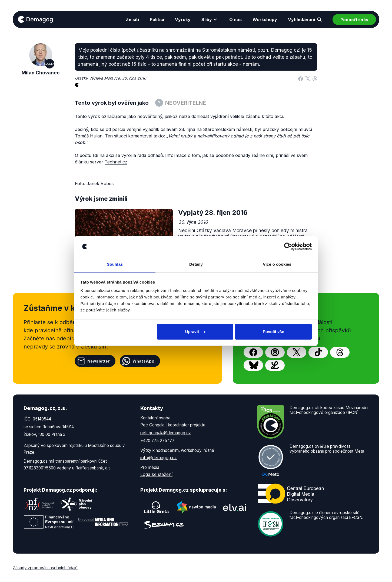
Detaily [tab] (196, 264)
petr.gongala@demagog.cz (166, 433)
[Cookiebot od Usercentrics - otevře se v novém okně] (288, 246)
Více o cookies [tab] (277, 264)
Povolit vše (273, 332)
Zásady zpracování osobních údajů (45, 568)
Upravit (195, 332)
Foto (79, 183)
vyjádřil (150, 129)
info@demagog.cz (159, 458)
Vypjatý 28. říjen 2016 (213, 213)
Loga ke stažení (156, 474)
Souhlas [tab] (115, 264)
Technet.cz (116, 162)
